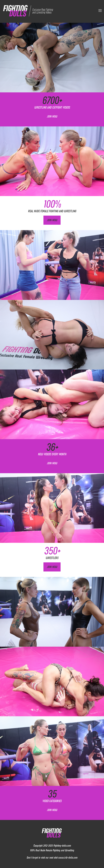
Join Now (52, 116)
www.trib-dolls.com (68, 858)
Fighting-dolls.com (62, 846)
